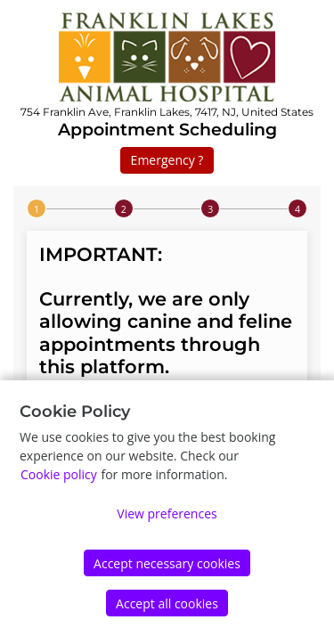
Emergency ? (167, 160)
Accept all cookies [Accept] (167, 603)
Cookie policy (59, 474)
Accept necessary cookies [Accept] (167, 563)
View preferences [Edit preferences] (167, 514)
